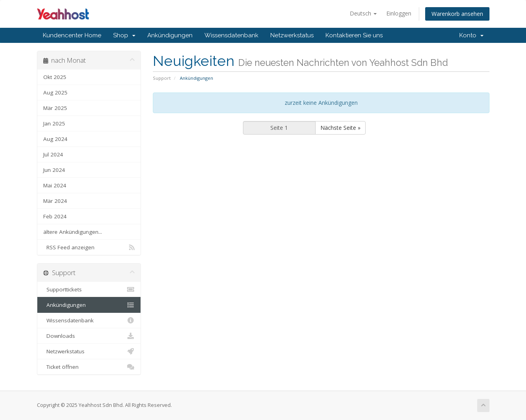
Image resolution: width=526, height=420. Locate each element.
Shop (124, 35)
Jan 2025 (54, 123)
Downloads (89, 336)
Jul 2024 (53, 154)
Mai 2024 (55, 185)
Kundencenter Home (72, 35)
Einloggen (399, 13)
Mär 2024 (55, 201)
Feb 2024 (55, 216)
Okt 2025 (55, 77)
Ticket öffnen (89, 367)
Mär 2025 (55, 108)
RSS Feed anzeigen (89, 247)
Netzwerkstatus (292, 35)
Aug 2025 (55, 92)
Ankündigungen (170, 35)
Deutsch (363, 13)
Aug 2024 (55, 139)
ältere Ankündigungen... (73, 232)
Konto (471, 35)
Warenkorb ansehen (457, 14)
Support (162, 78)
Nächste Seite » (340, 128)
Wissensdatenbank (231, 35)
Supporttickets (89, 289)
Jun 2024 (54, 170)
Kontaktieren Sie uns (354, 35)
